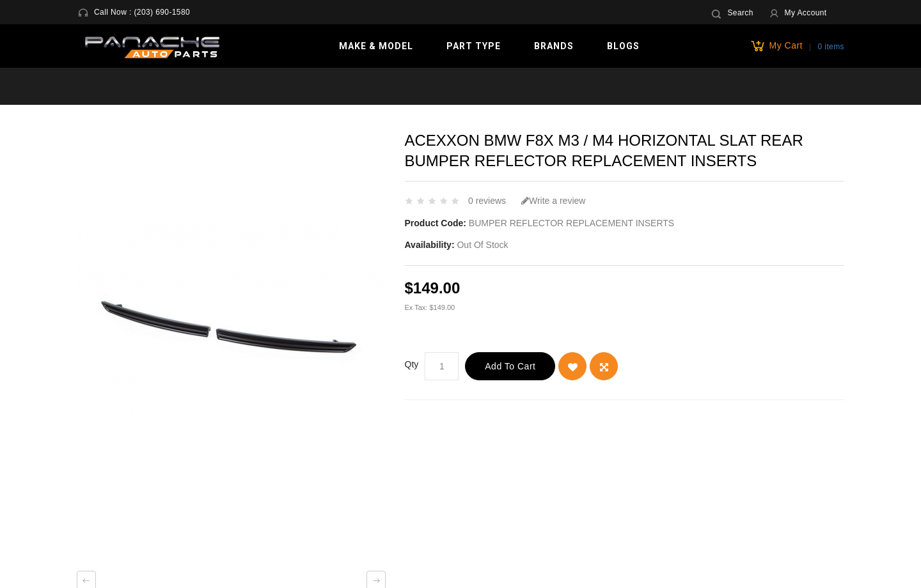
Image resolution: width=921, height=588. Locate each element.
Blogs (623, 46)
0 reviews (487, 201)
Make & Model (376, 46)
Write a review (553, 201)
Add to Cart (510, 366)
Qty (412, 364)
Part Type (474, 46)
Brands (554, 46)
